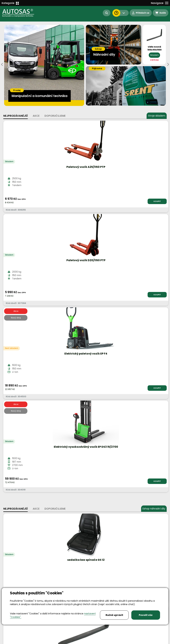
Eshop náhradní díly (154, 229)
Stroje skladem (157, 116)
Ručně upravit (114, 615)
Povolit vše (146, 615)
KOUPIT (33, 201)
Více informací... (114, 393)
